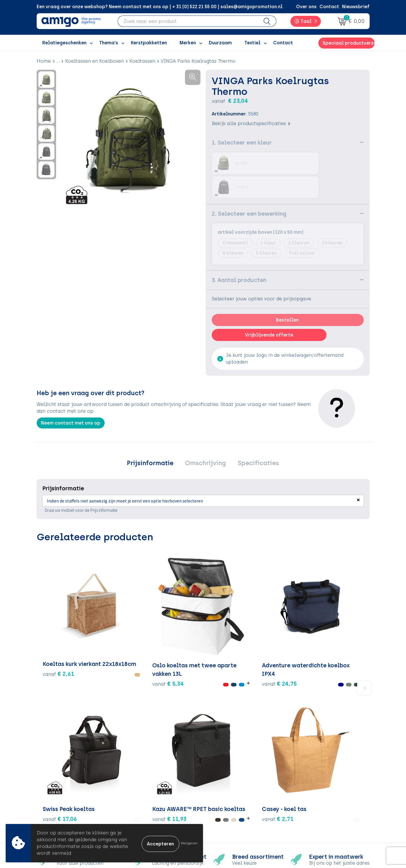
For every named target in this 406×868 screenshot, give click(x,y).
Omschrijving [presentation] (205, 440)
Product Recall (229, 798)
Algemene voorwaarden (321, 764)
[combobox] (188, 21)
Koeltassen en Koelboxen (94, 61)
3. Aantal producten (239, 256)
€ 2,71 (336, 605)
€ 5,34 (107, 626)
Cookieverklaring (313, 773)
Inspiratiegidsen (149, 781)
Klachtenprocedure (234, 790)
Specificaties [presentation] (255, 440)
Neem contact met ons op (71, 399)
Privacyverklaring (314, 781)
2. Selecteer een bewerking (249, 189)
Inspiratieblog (146, 773)
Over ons (306, 7)
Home (44, 61)
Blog (135, 816)
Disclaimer (306, 790)
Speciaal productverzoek (348, 43)
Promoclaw (143, 790)
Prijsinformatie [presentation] (153, 440)
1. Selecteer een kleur (242, 142)
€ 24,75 (163, 618)
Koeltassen (142, 61)
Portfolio (140, 807)
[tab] (153, 440)
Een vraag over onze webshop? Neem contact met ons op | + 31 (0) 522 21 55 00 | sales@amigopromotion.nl (160, 7)
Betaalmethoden (231, 773)
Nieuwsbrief (356, 7)
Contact (329, 7)
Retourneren (226, 781)
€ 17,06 (226, 605)
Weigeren (189, 843)
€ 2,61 (58, 614)
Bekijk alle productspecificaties (251, 123)
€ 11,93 (274, 618)
